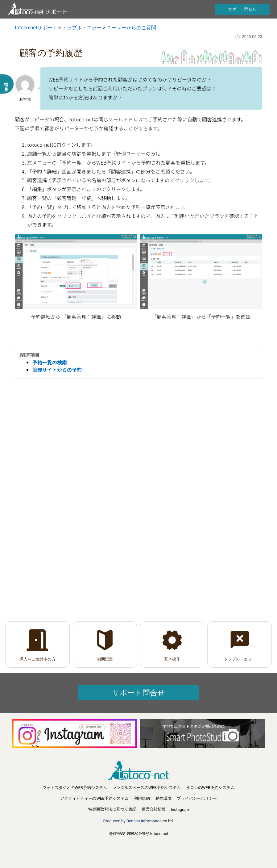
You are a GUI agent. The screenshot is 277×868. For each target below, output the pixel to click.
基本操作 (172, 659)
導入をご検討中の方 (37, 659)
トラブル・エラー (240, 659)
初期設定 (105, 659)
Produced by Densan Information (133, 821)
